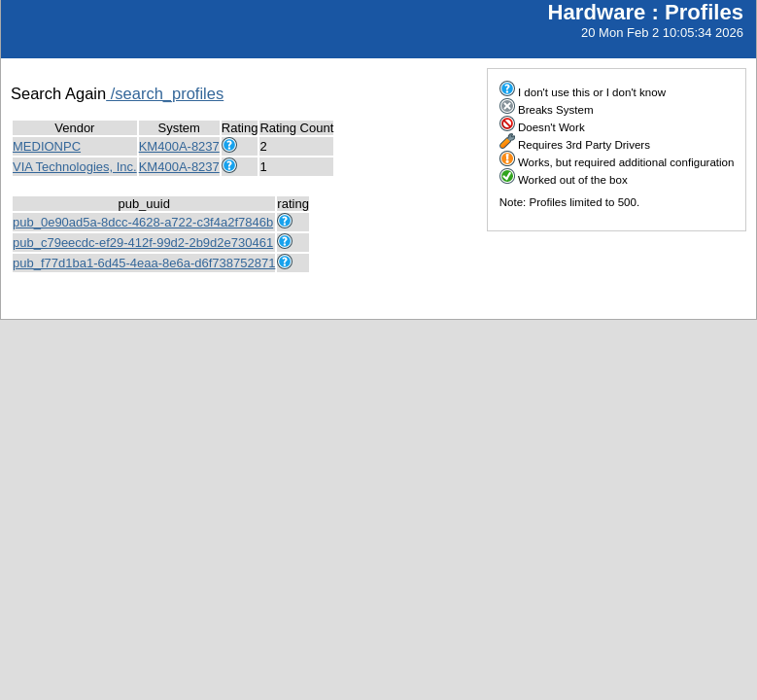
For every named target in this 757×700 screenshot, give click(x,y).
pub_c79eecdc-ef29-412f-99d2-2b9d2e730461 (143, 243)
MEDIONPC (47, 146)
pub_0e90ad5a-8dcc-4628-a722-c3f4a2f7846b (143, 222)
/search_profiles (165, 93)
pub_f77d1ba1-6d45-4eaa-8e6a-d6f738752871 (144, 263)
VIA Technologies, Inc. (75, 167)
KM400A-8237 (179, 146)
